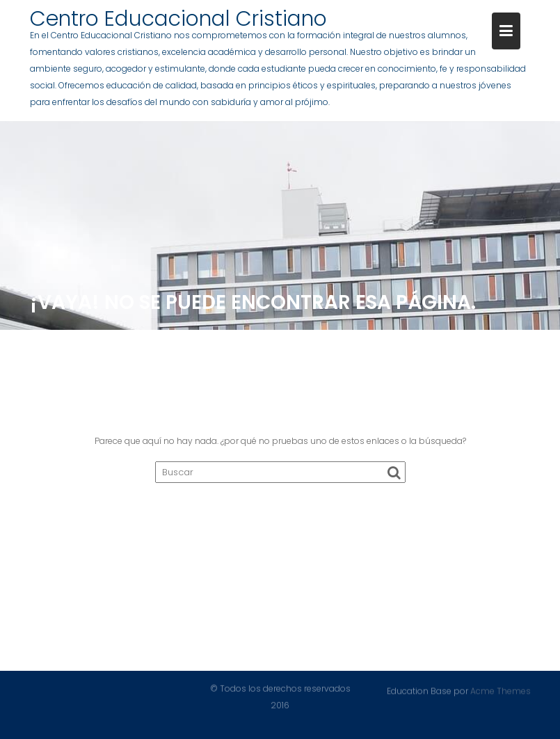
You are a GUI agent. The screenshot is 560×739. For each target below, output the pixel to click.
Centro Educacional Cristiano (178, 19)
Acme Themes (501, 691)
